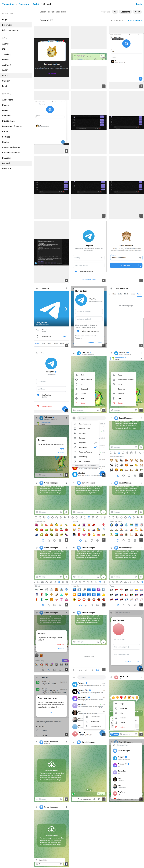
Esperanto (24, 4)
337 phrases (117, 21)
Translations (8, 4)
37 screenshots (134, 21)
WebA (36, 4)
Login (139, 4)
